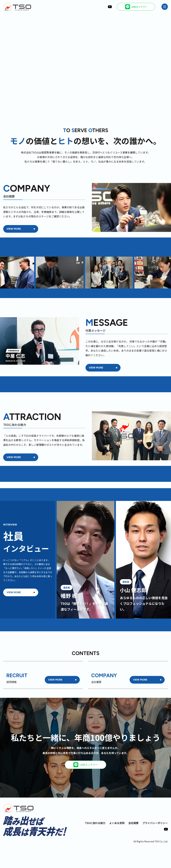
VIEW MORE (14, 229)
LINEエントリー (86, 785)
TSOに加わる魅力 (95, 843)
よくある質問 (117, 843)
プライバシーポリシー (155, 843)
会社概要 (133, 843)
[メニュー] (165, 7)
